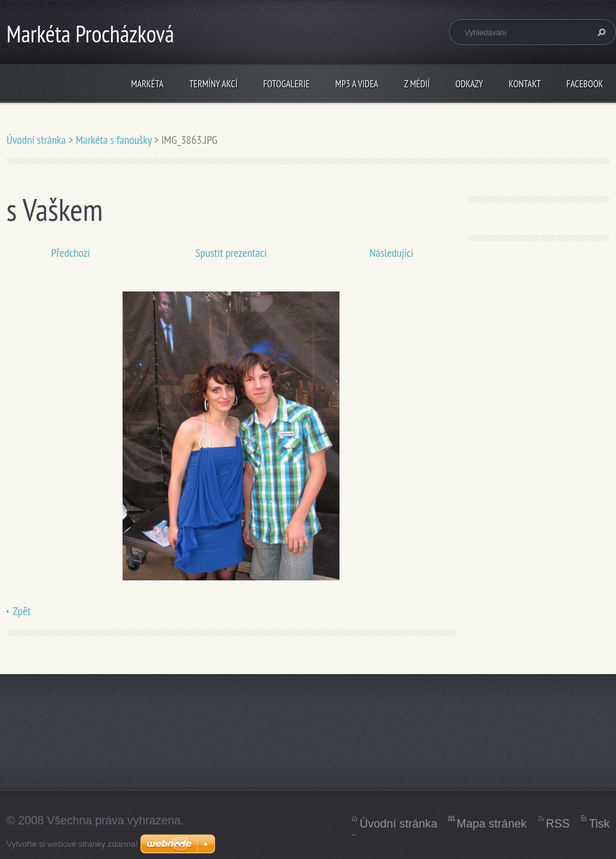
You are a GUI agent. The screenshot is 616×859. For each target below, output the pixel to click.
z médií (417, 84)
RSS (558, 824)
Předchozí (71, 253)
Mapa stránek (492, 824)
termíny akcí (213, 84)
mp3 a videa (357, 84)
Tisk (599, 824)
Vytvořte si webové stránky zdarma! (72, 844)
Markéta (147, 84)
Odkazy (469, 84)
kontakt (525, 84)
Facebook (585, 84)
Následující (391, 253)
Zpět (22, 611)
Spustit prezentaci (231, 253)
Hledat (600, 32)
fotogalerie (286, 84)
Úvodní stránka (36, 140)
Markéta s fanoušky (114, 140)
